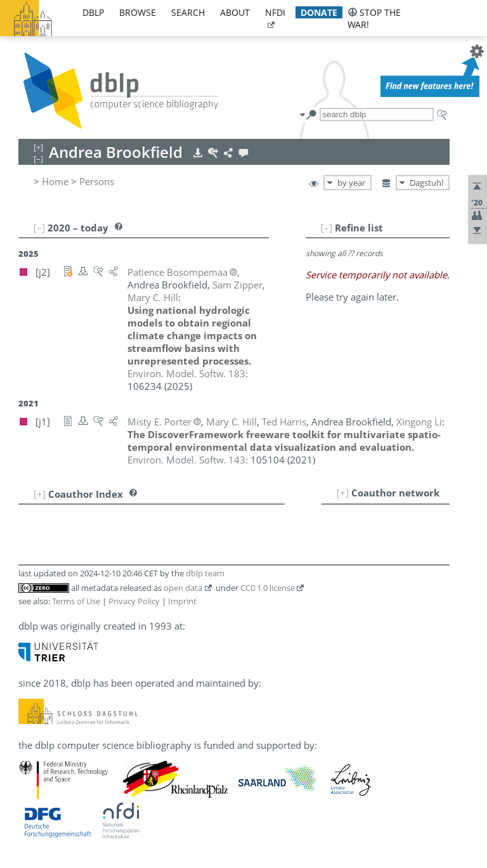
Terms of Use (76, 601)
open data (183, 588)
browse (138, 12)
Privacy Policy (134, 601)
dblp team (205, 573)
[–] (327, 228)
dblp (93, 12)
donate (319, 12)
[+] (343, 493)
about (235, 12)
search (188, 12)
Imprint (182, 601)
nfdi (275, 12)
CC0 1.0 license (268, 588)
